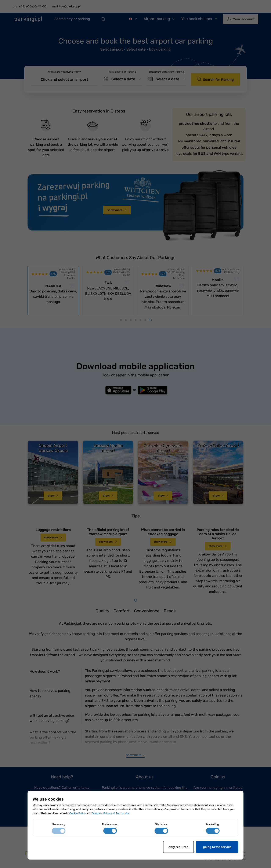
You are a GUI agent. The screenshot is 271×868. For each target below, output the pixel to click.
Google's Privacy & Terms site (111, 813)
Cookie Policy (77, 813)
